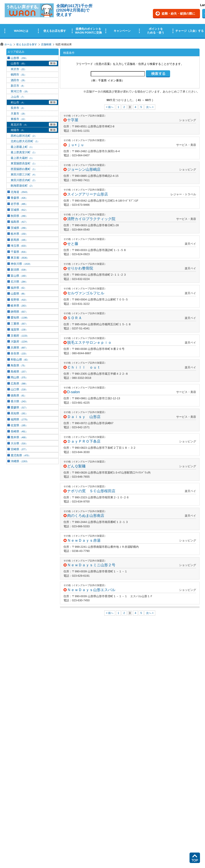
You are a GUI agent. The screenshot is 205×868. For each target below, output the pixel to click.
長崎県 (19, 431)
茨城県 (19, 228)
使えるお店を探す (27, 44)
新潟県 (19, 270)
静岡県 (19, 312)
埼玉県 (19, 246)
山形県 (19, 58)
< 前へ (110, 107)
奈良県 (19, 353)
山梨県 (19, 294)
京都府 (20, 336)
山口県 (19, 389)
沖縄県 (20, 461)
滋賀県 (19, 330)
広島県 (19, 383)
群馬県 (19, 240)
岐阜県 (19, 306)
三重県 (19, 324)
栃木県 (19, 234)
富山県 (19, 276)
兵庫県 (19, 348)
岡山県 (19, 377)
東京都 (20, 258)
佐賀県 (19, 425)
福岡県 (20, 419)
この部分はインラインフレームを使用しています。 (102, 20)
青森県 (19, 198)
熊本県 (19, 437)
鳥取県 (19, 365)
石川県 (19, 282)
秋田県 (19, 216)
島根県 (19, 372)
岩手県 (19, 204)
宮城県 (19, 210)
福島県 (19, 222)
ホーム (8, 44)
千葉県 (19, 252)
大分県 (19, 443)
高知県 (19, 413)
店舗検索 (46, 44)
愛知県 (20, 318)
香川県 (19, 401)
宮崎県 (19, 449)
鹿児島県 (21, 455)
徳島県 (19, 395)
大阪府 (20, 341)
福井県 (19, 288)
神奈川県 (21, 264)
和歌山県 (20, 360)
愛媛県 (19, 407)
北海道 (20, 192)
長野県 (19, 300)
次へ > (150, 107)
